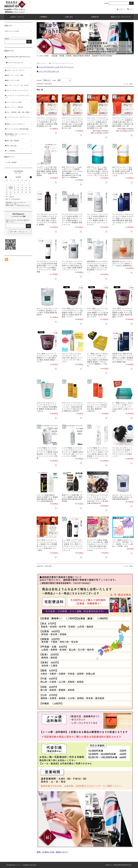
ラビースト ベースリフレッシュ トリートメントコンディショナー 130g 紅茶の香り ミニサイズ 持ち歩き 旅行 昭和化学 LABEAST (72, 407)
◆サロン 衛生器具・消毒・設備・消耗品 (17, 112)
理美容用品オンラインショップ (15, 12)
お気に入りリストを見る (12, 31)
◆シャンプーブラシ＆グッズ (14, 63)
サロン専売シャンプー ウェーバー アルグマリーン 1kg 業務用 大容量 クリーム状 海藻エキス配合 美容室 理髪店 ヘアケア (72, 313)
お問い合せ (69, 17)
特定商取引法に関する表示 (30, 865)
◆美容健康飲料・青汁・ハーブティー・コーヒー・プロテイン (17, 135)
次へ (128, 84)
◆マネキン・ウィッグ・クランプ (15, 70)
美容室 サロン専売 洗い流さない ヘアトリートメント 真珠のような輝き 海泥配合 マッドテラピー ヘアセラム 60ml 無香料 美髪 (123, 358)
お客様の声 (95, 17)
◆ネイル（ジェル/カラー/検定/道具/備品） (17, 129)
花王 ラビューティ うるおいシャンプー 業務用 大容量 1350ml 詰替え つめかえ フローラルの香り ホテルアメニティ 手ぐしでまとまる (98, 171)
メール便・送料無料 (11, 162)
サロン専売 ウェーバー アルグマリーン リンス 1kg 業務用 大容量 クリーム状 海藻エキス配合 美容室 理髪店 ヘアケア (122, 313)
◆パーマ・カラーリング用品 (13, 102)
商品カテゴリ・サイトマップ (121, 17)
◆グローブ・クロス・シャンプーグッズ (16, 90)
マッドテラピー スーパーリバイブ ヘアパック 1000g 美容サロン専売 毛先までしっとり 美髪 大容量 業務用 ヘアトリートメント (72, 266)
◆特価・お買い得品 (11, 146)
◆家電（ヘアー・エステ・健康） (15, 75)
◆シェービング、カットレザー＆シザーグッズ (17, 96)
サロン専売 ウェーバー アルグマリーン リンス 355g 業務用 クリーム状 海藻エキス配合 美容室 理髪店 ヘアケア (47, 358)
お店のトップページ (17, 17)
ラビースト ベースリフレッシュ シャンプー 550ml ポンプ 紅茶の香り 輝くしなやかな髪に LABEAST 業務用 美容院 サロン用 (47, 122)
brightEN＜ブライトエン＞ (15, 9)
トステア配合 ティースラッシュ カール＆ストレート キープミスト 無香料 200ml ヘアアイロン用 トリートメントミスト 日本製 (73, 452)
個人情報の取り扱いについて (13, 865)
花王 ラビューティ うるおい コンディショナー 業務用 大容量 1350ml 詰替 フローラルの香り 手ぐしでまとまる (123, 171)
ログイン (122, 9)
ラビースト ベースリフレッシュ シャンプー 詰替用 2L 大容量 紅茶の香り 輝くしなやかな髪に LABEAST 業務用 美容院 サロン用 (123, 122)
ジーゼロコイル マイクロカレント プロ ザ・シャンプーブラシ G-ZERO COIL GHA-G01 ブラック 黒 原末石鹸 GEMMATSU (98, 499)
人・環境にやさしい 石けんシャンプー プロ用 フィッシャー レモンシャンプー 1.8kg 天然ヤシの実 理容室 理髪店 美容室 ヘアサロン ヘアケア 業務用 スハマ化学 (98, 360)
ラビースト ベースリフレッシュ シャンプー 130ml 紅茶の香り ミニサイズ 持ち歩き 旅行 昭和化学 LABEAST (98, 407)
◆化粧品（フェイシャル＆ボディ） (15, 124)
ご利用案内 (43, 17)
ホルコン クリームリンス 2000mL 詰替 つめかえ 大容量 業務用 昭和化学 (122, 497)
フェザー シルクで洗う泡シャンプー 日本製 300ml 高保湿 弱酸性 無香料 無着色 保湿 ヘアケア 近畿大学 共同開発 (47, 171)
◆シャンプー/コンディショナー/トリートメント (18, 57)
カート (132, 9)
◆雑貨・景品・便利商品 (12, 141)
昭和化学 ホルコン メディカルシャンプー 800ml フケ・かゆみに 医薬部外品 (122, 264)
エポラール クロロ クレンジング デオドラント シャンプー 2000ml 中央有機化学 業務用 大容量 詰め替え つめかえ (47, 407)
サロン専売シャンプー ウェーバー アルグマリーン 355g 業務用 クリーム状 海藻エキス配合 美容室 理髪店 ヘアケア (98, 313)
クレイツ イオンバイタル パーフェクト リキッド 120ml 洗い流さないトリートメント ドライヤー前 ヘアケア (72, 358)
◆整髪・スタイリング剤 (12, 80)
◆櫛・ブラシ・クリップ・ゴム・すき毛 (16, 85)
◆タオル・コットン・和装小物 (14, 107)
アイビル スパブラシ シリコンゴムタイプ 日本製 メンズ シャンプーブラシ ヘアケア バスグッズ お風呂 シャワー (122, 452)
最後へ (131, 84)
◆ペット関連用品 (10, 151)
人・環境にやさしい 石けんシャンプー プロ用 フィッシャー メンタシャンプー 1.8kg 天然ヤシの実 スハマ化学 (123, 407)
